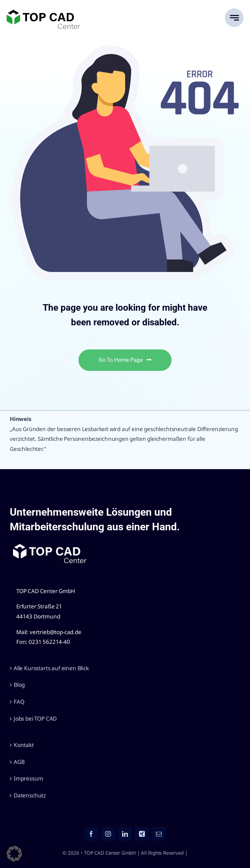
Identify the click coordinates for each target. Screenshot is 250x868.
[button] (14, 854)
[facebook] (91, 834)
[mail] (159, 834)
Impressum (28, 778)
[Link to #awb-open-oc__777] (234, 18)
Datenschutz (30, 795)
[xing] (142, 834)
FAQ (19, 702)
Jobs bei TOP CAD (35, 719)
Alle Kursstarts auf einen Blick (51, 668)
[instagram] (108, 834)
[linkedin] (125, 834)
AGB (19, 762)
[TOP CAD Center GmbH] (43, 13)
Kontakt (24, 745)
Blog (19, 685)
